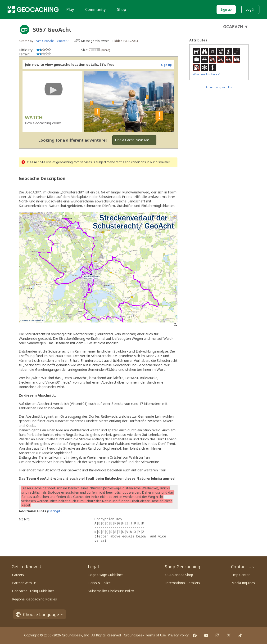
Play (70, 9)
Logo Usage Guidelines (106, 575)
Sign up (226, 9)
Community (95, 9)
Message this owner (95, 41)
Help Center (241, 575)
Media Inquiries (243, 583)
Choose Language (40, 614)
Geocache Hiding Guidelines (33, 591)
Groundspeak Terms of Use (145, 635)
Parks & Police (100, 583)
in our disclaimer (158, 162)
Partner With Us (24, 583)
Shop (122, 9)
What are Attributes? (207, 74)
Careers (18, 575)
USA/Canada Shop (179, 575)
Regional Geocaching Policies (34, 599)
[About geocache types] (24, 30)
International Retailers (183, 583)
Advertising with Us (219, 87)
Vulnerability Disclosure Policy (111, 591)
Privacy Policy (178, 635)
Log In (250, 9)
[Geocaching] (33, 9)
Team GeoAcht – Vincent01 (52, 41)
